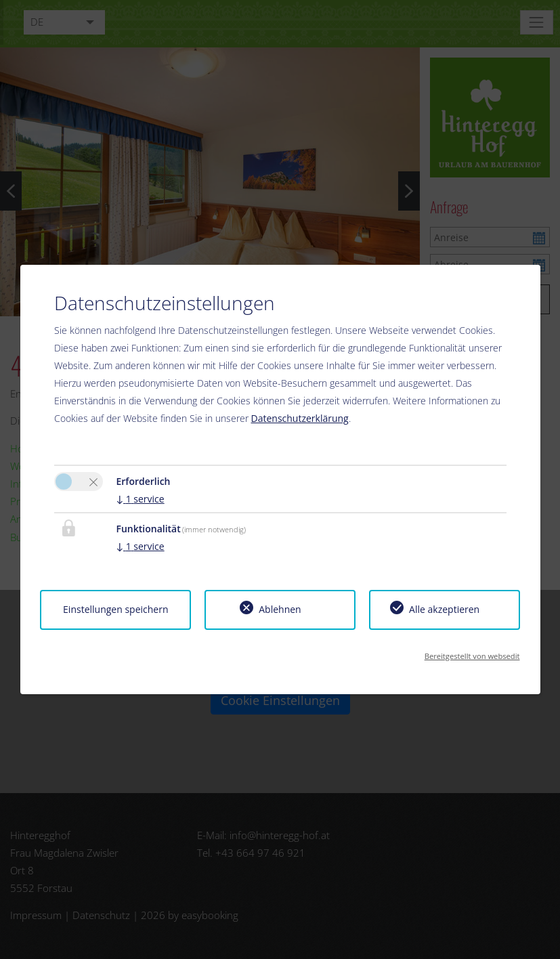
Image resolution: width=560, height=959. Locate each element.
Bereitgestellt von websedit (472, 656)
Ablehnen (280, 609)
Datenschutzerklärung (300, 418)
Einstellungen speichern (115, 609)
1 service (141, 499)
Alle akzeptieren (444, 609)
